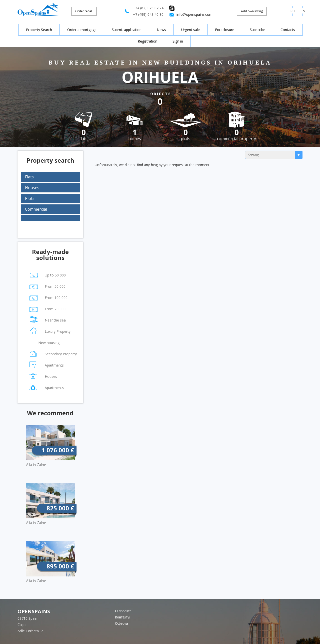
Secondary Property (53, 353)
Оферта (121, 623)
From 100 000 (48, 297)
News (161, 30)
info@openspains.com (194, 14)
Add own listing (252, 11)
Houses (43, 376)
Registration (147, 41)
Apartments (46, 364)
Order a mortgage (82, 30)
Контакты (122, 617)
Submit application (127, 30)
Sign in (178, 41)
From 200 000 (48, 308)
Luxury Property (49, 331)
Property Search (39, 30)
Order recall (84, 11)
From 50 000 (47, 286)
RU (293, 11)
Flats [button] (29, 177)
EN (303, 11)
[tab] (50, 177)
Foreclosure (225, 30)
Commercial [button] (36, 209)
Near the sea (47, 319)
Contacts (288, 30)
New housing (40, 343)
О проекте (123, 611)
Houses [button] (32, 188)
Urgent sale (190, 30)
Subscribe (257, 30)
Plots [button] (30, 198)
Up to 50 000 (47, 274)
